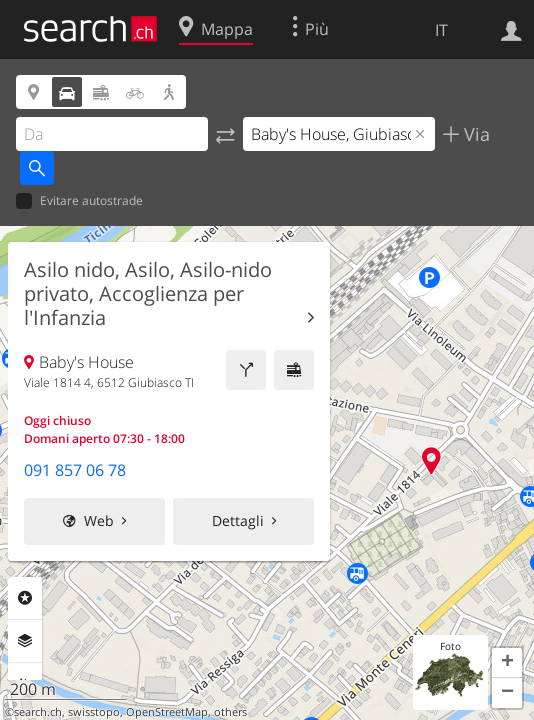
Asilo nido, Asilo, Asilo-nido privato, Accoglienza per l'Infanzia (148, 294)
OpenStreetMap (167, 712)
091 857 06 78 (75, 470)
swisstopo (94, 712)
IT (441, 30)
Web (99, 520)
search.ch (38, 712)
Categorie (25, 598)
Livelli (25, 641)
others (230, 712)
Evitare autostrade (79, 201)
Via (474, 134)
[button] (507, 663)
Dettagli (238, 520)
